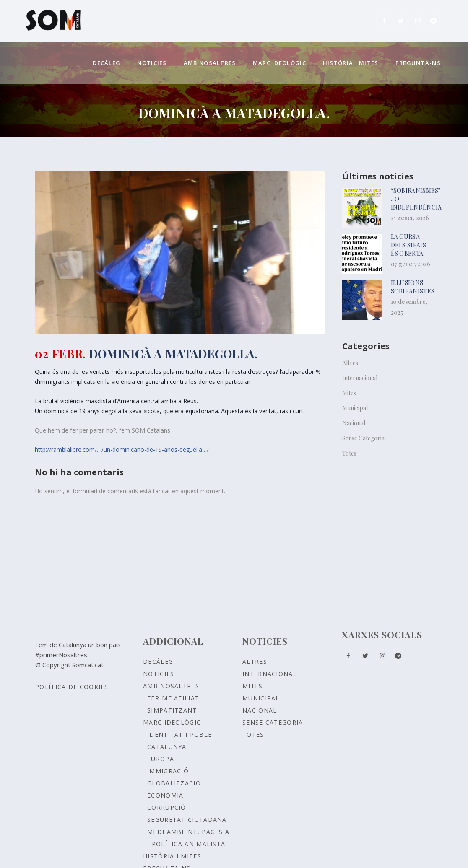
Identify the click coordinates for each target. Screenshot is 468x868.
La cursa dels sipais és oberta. (408, 245)
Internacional (360, 378)
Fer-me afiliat (173, 698)
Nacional (354, 423)
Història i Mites (172, 856)
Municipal (355, 408)
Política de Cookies (72, 687)
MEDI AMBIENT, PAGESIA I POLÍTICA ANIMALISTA (188, 838)
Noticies (159, 674)
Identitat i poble (179, 735)
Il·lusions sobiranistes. (413, 287)
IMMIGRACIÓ (168, 771)
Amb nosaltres (171, 686)
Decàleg (158, 662)
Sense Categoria (363, 438)
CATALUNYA (167, 747)
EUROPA (161, 759)
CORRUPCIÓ (167, 807)
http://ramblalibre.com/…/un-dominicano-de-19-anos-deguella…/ (122, 450)
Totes (349, 453)
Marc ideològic (172, 722)
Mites (349, 393)
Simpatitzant (172, 710)
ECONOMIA (165, 795)
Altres (350, 363)
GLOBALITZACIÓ (174, 783)
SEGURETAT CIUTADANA (187, 820)
